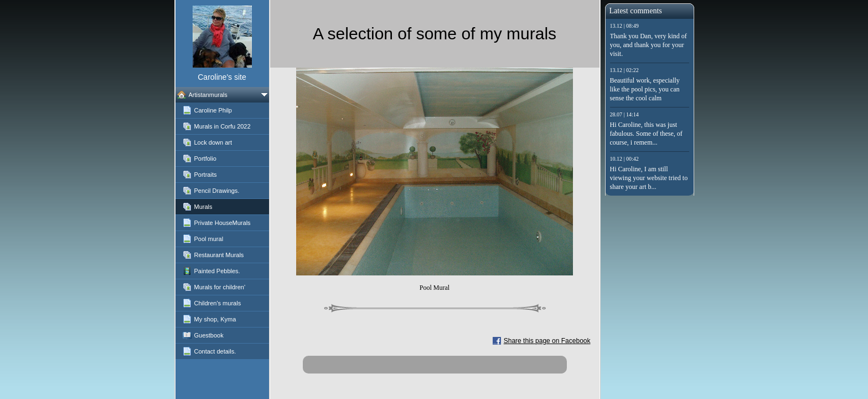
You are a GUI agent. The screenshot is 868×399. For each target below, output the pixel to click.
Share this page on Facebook (547, 341)
